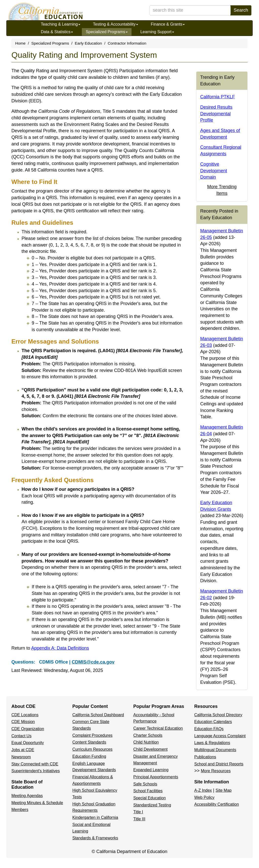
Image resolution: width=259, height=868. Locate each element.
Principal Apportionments (156, 777)
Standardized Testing (152, 805)
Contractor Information (127, 43)
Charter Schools (148, 735)
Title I (138, 812)
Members (20, 810)
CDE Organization (28, 729)
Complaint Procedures (92, 735)
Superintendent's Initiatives (36, 771)
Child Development (150, 749)
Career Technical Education (158, 728)
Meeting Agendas (27, 796)
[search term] (190, 10)
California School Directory (218, 715)
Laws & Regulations (212, 743)
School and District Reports (219, 764)
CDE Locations (25, 715)
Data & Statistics (57, 32)
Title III (139, 819)
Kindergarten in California (95, 817)
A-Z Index (203, 790)
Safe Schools (145, 784)
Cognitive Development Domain (214, 171)
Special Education (150, 798)
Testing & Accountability (116, 24)
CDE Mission (23, 722)
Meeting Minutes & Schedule (37, 803)
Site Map (224, 790)
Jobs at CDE (23, 750)
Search (241, 10)
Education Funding (89, 756)
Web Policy (205, 797)
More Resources (216, 771)
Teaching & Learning (61, 24)
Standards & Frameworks (95, 838)
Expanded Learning (151, 770)
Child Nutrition (146, 742)
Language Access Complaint (220, 736)
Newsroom (21, 757)
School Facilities (148, 791)
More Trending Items (222, 190)
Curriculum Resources (92, 749)
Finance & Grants (168, 24)
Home (20, 43)
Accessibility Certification (217, 804)
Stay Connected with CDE (35, 764)
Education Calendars (213, 722)
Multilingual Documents (215, 750)
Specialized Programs (107, 32)
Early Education (88, 43)
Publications (205, 757)
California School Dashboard (98, 715)
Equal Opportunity (28, 743)
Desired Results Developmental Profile (216, 114)
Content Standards (89, 742)
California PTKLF (218, 97)
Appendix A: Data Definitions (60, 648)
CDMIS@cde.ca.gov (93, 662)
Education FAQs (209, 729)
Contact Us (21, 736)
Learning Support (157, 32)
